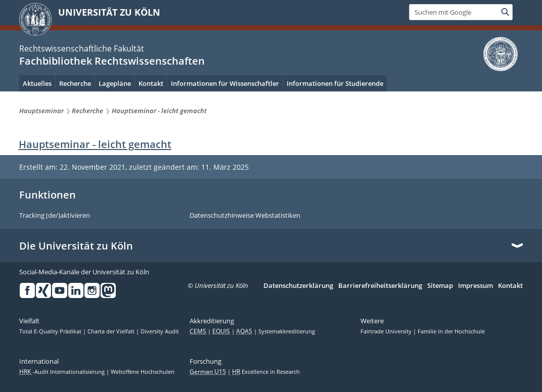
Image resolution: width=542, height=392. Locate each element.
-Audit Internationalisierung (63, 372)
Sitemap (440, 286)
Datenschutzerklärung (298, 286)
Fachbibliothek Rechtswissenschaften (112, 61)
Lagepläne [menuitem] (115, 83)
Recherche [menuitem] (75, 83)
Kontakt (510, 286)
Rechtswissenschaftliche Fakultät (82, 48)
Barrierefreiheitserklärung (380, 286)
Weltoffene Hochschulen (143, 372)
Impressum (476, 286)
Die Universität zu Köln (76, 246)
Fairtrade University (387, 331)
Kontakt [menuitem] (151, 83)
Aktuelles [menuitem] (37, 83)
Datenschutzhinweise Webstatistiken (245, 216)
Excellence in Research (266, 372)
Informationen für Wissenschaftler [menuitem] (225, 83)
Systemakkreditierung (287, 331)
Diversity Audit (160, 331)
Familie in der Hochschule (451, 331)
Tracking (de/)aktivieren (55, 216)
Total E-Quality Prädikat (51, 331)
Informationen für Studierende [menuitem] (335, 83)
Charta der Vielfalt (112, 331)
